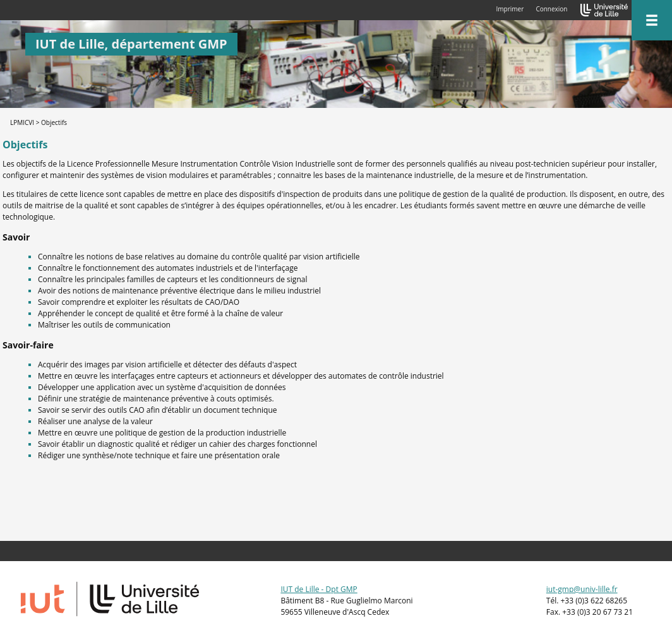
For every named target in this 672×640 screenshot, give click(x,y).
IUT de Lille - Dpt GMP (319, 589)
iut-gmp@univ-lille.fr (582, 589)
